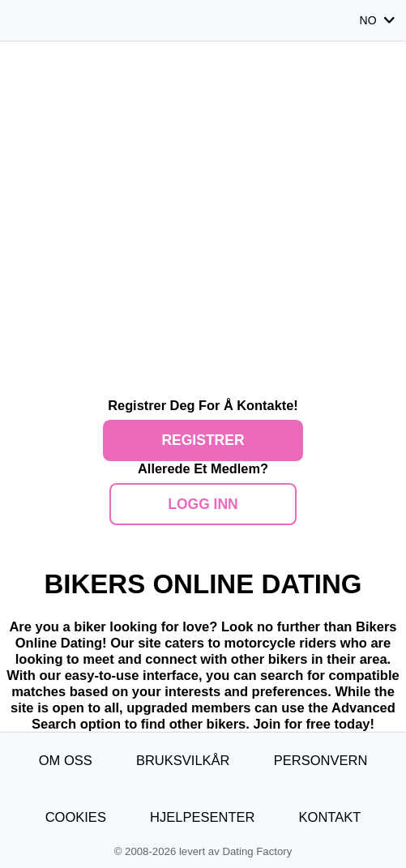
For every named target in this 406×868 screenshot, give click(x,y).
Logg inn (203, 504)
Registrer (203, 440)
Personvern (321, 761)
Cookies (76, 817)
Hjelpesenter (202, 817)
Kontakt (330, 817)
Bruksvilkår (183, 761)
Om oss (66, 761)
